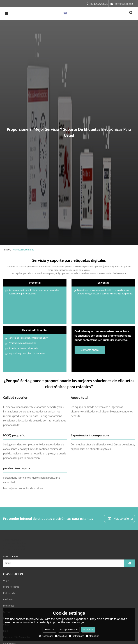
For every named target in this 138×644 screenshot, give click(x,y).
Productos (8, 599)
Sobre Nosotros (11, 587)
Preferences (77, 636)
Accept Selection (69, 629)
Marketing (93, 636)
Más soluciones (123, 519)
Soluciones (9, 606)
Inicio (7, 250)
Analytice (61, 636)
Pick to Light (9, 593)
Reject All (49, 629)
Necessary (46, 636)
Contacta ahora (90, 350)
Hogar (6, 580)
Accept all (88, 629)
